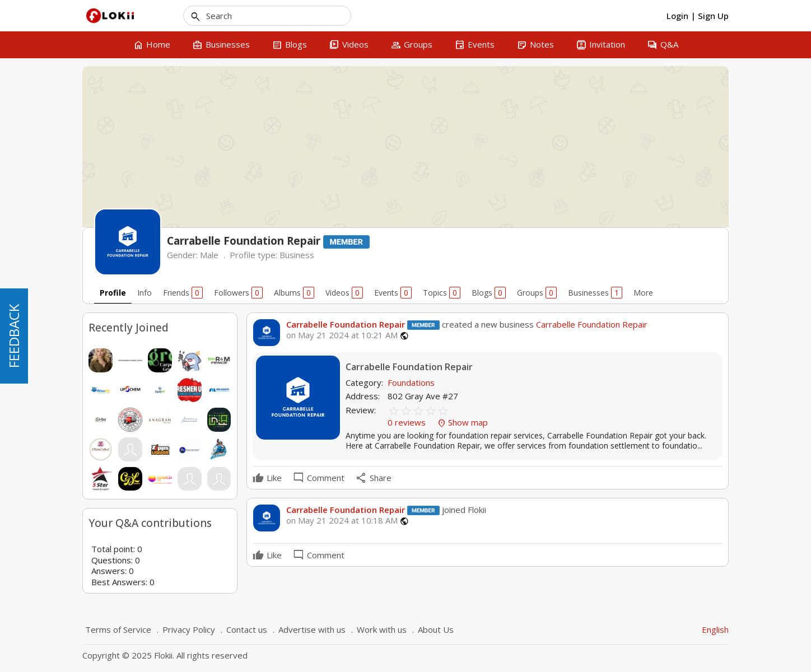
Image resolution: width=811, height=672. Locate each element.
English (715, 629)
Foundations (411, 382)
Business (297, 255)
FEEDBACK (14, 336)
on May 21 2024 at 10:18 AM (342, 521)
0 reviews (408, 422)
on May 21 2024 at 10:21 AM (342, 335)
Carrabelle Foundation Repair (346, 324)
